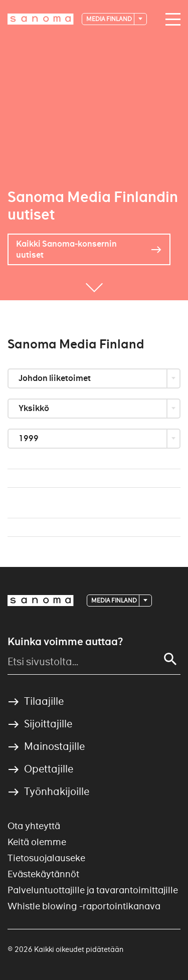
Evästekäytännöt (43, 874)
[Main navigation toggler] (170, 20)
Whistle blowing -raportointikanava (84, 906)
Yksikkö (35, 408)
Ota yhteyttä (34, 826)
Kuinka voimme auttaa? (65, 642)
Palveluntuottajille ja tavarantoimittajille (93, 890)
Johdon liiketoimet (55, 378)
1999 (29, 438)
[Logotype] (41, 19)
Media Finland (110, 19)
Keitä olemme (37, 842)
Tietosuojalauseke (46, 858)
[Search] (170, 659)
